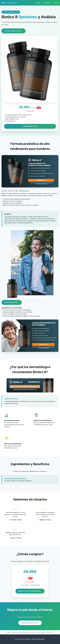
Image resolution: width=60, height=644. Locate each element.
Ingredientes (47, 3)
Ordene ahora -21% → (12, 302)
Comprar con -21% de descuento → (30, 591)
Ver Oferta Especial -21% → (14, 31)
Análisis (38, 3)
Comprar (56, 3)
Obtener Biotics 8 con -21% (30, 623)
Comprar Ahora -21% (30, 126)
